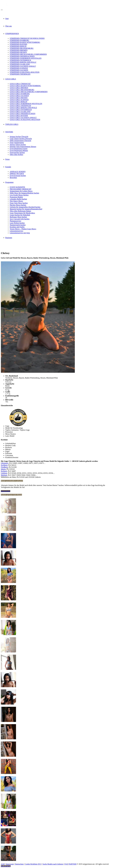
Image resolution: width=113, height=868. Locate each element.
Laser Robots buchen (17, 223)
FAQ (66, 864)
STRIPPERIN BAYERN (18, 44)
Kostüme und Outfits (17, 227)
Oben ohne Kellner (16, 155)
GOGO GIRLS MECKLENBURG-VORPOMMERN (29, 92)
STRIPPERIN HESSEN (18, 52)
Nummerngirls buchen (18, 225)
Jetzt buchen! (6, 491)
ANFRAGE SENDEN (18, 172)
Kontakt (8, 167)
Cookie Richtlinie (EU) (33, 864)
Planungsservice (15, 221)
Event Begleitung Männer (19, 151)
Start (7, 19)
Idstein (3, 469)
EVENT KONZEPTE (17, 187)
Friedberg (4, 467)
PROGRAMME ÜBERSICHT (21, 189)
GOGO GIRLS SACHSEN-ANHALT (23, 118)
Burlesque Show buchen (18, 217)
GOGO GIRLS (11, 79)
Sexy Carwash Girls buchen (20, 219)
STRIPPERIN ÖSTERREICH (20, 60)
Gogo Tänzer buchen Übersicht (21, 139)
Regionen (9, 238)
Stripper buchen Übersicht (19, 137)
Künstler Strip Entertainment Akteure (23, 147)
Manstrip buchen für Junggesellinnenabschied (26, 209)
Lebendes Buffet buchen (18, 199)
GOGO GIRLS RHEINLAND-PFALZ (23, 108)
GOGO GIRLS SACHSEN (19, 96)
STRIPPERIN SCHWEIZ (19, 68)
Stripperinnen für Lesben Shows (21, 191)
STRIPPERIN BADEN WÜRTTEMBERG (25, 42)
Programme (9, 182)
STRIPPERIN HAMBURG (19, 40)
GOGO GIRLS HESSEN (19, 98)
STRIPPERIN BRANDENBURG (22, 48)
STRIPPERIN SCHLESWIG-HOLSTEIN (25, 72)
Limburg (4, 473)
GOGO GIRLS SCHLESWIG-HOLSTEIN (25, 120)
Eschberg (4, 465)
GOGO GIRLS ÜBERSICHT (20, 84)
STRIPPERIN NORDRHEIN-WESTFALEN (26, 58)
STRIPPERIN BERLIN (18, 46)
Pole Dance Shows (16, 201)
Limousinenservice (16, 231)
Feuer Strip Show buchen (19, 203)
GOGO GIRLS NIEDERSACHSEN (23, 114)
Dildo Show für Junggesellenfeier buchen (24, 193)
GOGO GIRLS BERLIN (18, 102)
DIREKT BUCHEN (17, 174)
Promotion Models (16, 197)
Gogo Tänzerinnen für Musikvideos (22, 213)
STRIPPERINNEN (12, 34)
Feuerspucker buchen (17, 153)
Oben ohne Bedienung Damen (20, 211)
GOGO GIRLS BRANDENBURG (22, 90)
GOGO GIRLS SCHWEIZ (19, 100)
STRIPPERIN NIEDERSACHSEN (22, 56)
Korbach (4, 471)
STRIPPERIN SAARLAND (20, 64)
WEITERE (9, 132)
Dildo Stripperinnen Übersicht (20, 141)
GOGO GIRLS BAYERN (19, 116)
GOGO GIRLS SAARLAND (20, 112)
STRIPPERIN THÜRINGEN (20, 74)
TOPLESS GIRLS (12, 124)
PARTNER (73, 864)
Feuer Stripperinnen (17, 143)
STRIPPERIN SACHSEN (19, 70)
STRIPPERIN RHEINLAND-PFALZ (23, 62)
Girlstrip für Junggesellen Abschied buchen (25, 207)
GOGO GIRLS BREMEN (19, 88)
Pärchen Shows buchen (18, 205)
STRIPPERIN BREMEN (19, 50)
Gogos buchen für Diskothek (20, 215)
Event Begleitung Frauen (19, 149)
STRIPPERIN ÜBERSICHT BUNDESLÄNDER (27, 38)
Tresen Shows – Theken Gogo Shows (23, 229)
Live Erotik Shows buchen (19, 195)
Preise (7, 159)
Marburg (4, 475)
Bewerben (13, 178)
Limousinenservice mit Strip (20, 233)
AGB (3, 864)
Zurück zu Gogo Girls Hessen (11, 495)
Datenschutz (19, 864)
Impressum (10, 864)
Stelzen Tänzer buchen (18, 145)
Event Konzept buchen (18, 176)
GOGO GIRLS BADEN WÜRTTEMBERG (25, 86)
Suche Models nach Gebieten (53, 864)
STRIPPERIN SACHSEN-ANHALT (23, 66)
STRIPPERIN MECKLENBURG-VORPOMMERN (28, 54)
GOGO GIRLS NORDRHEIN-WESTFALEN (26, 104)
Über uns (8, 26)
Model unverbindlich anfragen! (12, 481)
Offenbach (5, 463)
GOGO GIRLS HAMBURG (20, 94)
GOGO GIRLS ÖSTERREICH (21, 110)
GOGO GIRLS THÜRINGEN (20, 106)
